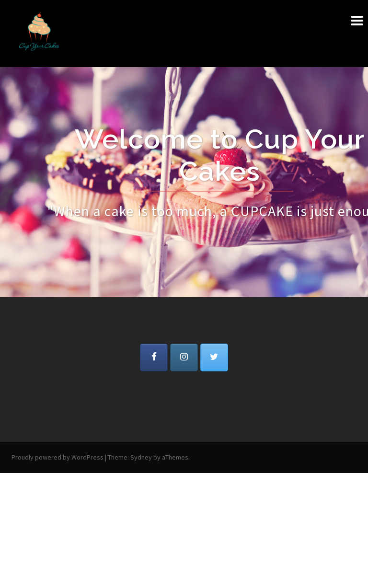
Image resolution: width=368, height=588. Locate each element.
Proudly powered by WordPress (57, 457)
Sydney (141, 457)
